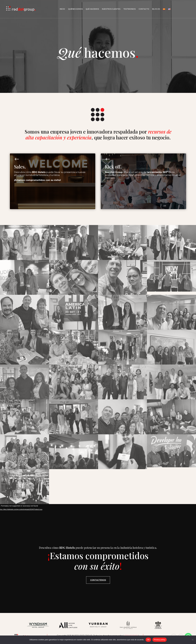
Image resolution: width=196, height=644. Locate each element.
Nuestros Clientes (111, 9)
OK (148, 640)
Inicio (62, 9)
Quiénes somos (75, 9)
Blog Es (156, 9)
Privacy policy (160, 640)
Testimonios (129, 9)
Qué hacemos (92, 9)
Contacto (144, 9)
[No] (193, 640)
